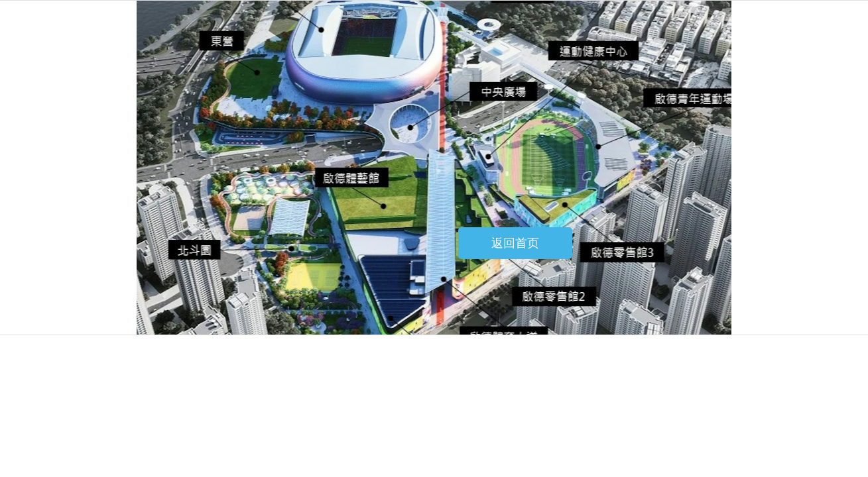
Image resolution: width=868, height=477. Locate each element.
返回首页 (515, 243)
